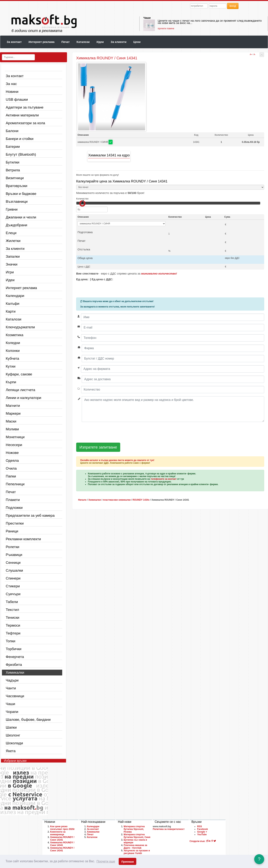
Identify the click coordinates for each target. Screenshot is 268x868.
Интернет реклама (42, 42)
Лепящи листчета (20, 390)
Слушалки (14, 570)
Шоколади (14, 743)
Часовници (15, 696)
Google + (202, 832)
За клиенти (118, 42)
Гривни (12, 209)
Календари (15, 296)
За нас (11, 84)
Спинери (13, 578)
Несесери (14, 445)
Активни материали (22, 115)
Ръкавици (14, 555)
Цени (137, 42)
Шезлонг (13, 735)
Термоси (13, 625)
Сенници (13, 563)
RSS (200, 826)
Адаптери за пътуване (25, 107)
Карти (11, 311)
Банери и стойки (20, 139)
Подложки (14, 508)
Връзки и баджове (21, 194)
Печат (66, 42)
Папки (11, 476)
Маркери (13, 413)
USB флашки (17, 99)
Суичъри (13, 594)
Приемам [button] (128, 862)
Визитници (15, 178)
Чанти (11, 688)
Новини (12, 92)
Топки (11, 641)
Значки (12, 264)
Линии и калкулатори (23, 398)
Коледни (13, 343)
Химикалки (15, 672)
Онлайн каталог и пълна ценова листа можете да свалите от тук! (117, 460)
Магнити (13, 406)
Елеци (11, 233)
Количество (82, 199)
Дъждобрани (16, 225)
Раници (12, 531)
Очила (11, 468)
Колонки (13, 351)
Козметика (15, 335)
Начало (82, 500)
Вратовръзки (17, 186)
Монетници (15, 437)
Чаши (147, 18)
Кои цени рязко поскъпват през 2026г (62, 828)
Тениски (13, 617)
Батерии (13, 147)
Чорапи (12, 712)
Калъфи (13, 304)
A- (255, 54)
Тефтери (13, 633)
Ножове (12, 453)
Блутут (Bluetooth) (21, 154)
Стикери (13, 586)
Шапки (11, 727)
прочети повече (166, 29)
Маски (11, 421)
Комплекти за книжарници (58, 833)
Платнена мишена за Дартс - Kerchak (135, 847)
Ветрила (13, 170)
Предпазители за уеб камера (30, 515)
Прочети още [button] (106, 861)
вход (233, 6)
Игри (10, 272)
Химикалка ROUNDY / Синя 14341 (62, 839)
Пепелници (15, 484)
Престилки (15, 523)
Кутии (11, 366)
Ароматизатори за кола (25, 123)
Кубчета (12, 358)
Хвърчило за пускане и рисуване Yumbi (137, 852)
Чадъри (12, 680)
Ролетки (13, 547)
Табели (12, 602)
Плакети (13, 500)
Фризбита (14, 665)
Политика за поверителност (169, 829)
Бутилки (13, 162)
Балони (12, 131)
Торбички (14, 649)
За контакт (14, 42)
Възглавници (17, 201)
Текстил (12, 610)
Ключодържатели (20, 327)
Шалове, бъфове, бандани (28, 720)
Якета (11, 751)
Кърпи (11, 382)
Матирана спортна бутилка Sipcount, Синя (137, 836)
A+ (251, 54)
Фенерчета (15, 657)
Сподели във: (197, 841)
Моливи (12, 429)
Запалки (13, 256)
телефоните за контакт (164, 479)
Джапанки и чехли (21, 217)
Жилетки (13, 241)
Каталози (83, 42)
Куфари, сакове (19, 374)
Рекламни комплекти (23, 539)
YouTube (202, 834)
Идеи (100, 42)
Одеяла (12, 461)
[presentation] (105, 432)
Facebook (203, 829)
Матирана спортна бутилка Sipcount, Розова (134, 829)
